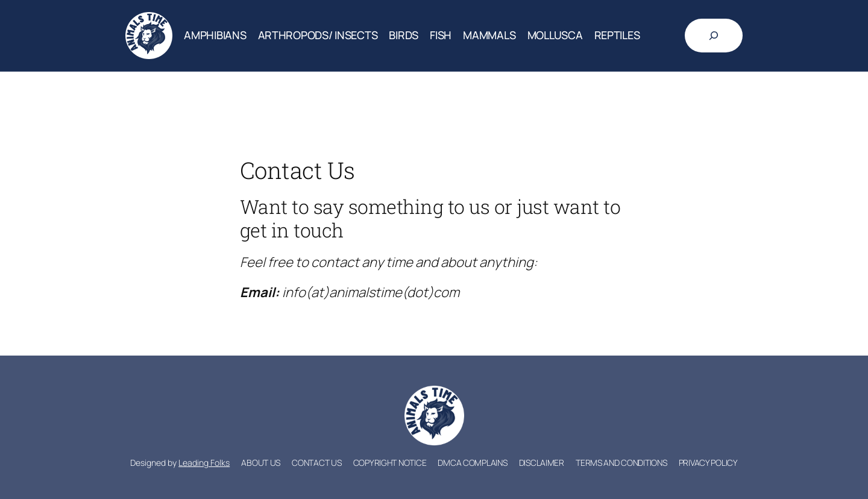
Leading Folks (204, 463)
